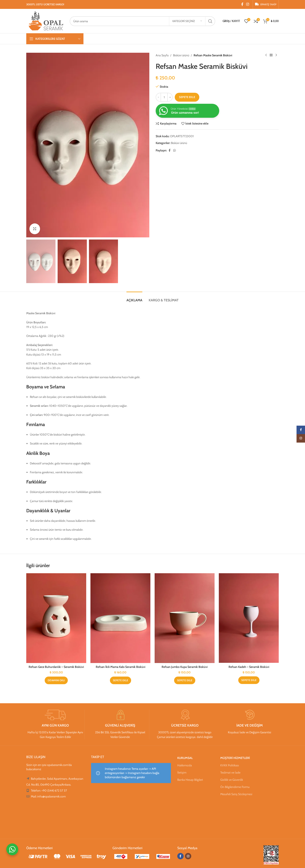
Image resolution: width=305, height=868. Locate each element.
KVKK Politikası (230, 765)
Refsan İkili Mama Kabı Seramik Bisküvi (121, 667)
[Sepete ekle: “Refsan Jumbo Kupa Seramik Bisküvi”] (185, 680)
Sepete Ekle (187, 97)
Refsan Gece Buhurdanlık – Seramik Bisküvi (56, 667)
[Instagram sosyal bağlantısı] (248, 4)
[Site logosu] (46, 21)
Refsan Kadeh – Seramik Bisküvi (249, 667)
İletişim (182, 772)
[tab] (134, 298)
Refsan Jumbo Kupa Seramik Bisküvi (185, 667)
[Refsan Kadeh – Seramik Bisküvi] (249, 618)
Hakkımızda (185, 765)
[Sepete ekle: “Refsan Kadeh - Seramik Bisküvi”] (249, 680)
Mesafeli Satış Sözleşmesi (236, 794)
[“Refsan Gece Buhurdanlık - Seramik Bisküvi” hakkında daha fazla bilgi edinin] (56, 680)
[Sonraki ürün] (276, 55)
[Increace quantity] (170, 97)
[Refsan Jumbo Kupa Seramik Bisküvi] (185, 618)
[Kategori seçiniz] (187, 21)
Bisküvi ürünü (181, 55)
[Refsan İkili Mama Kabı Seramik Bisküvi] (120, 618)
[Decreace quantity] (158, 97)
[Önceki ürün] (266, 55)
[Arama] (142, 21)
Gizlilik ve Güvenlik (232, 780)
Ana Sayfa (162, 55)
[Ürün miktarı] (164, 97)
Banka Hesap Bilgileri (190, 780)
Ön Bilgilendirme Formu (235, 787)
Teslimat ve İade (230, 772)
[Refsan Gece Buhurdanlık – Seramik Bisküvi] (56, 618)
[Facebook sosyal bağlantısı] (242, 4)
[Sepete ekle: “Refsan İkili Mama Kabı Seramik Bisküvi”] (121, 680)
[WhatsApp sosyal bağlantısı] (175, 150)
